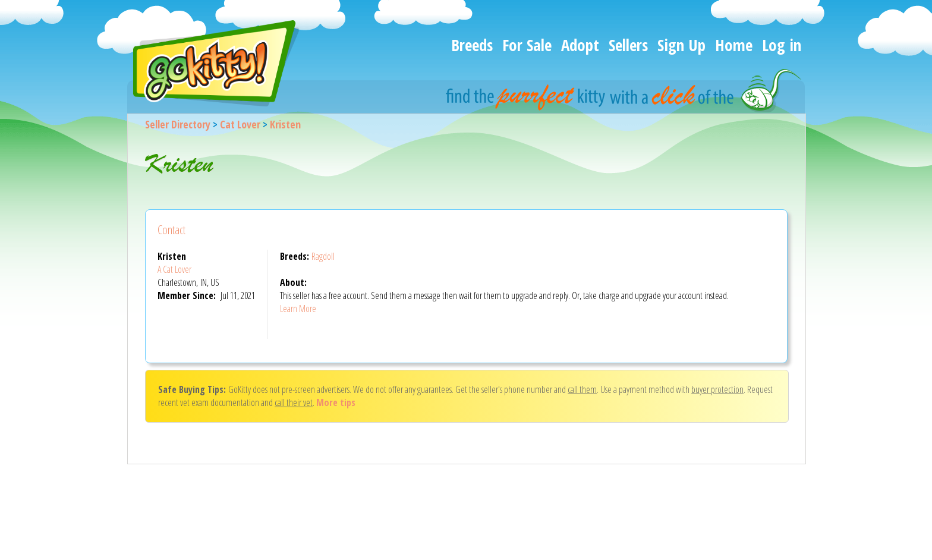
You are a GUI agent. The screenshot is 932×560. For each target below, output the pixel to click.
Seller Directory (178, 124)
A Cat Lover (174, 269)
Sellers (628, 45)
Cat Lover (240, 124)
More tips (336, 402)
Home (734, 45)
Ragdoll (323, 256)
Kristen (285, 124)
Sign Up (681, 45)
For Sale (527, 45)
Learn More (298, 309)
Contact (171, 230)
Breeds (472, 45)
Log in (782, 45)
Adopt (580, 45)
